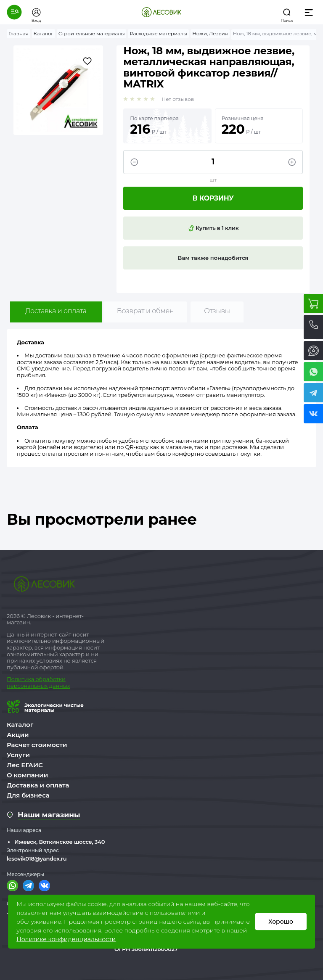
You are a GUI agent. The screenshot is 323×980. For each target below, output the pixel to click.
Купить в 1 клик (213, 228)
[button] (14, 12)
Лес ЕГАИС (25, 765)
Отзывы (217, 311)
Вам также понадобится (213, 258)
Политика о (23, 679)
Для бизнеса (28, 795)
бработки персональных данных (38, 682)
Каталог (20, 725)
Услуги (18, 755)
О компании (27, 775)
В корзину (213, 198)
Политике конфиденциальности (66, 939)
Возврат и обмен (146, 311)
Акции (18, 735)
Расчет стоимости (37, 745)
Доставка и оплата (56, 311)
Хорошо (281, 922)
